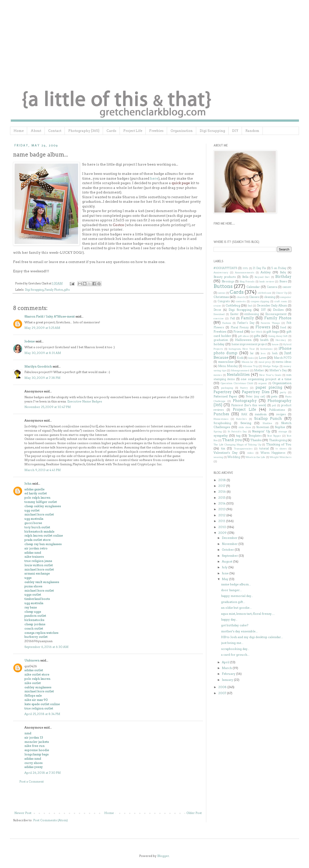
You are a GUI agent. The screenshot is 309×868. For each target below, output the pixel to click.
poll (274, 405)
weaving (218, 457)
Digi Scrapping (212, 131)
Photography (245, 401)
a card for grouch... (235, 655)
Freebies (156, 131)
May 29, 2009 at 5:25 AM (42, 328)
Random (252, 131)
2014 (222, 503)
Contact (55, 131)
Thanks (256, 440)
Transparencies (243, 449)
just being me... (232, 643)
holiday (219, 344)
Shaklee (267, 423)
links (251, 358)
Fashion (227, 323)
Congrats (224, 301)
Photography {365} (84, 131)
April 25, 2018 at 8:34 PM (42, 714)
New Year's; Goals (270, 375)
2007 (223, 693)
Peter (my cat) (255, 397)
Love (262, 358)
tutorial (264, 449)
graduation (221, 340)
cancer (287, 287)
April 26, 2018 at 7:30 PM (43, 773)
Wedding (234, 457)
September (230, 556)
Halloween (243, 340)
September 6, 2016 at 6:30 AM (46, 647)
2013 (222, 509)
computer (286, 297)
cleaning (270, 297)
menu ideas (284, 362)
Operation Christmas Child (237, 383)
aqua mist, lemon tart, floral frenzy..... (248, 614)
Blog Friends (247, 282)
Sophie (280, 427)
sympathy (221, 436)
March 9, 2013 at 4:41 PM (43, 470)
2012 (222, 515)
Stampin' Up (261, 431)
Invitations (266, 349)
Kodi (240, 358)
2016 (222, 492)
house (275, 344)
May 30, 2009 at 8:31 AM (43, 353)
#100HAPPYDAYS (225, 268)
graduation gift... (233, 602)
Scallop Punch (268, 419)
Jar (252, 353)
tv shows (281, 449)
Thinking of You (279, 444)
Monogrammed (240, 370)
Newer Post (23, 813)
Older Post (194, 813)
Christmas (221, 297)
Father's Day (246, 323)
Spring (218, 431)
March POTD (283, 358)
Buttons (223, 286)
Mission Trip (250, 366)
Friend (238, 331)
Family (247, 318)
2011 (222, 521)
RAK (244, 414)
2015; (245, 268)
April (226, 662)
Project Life (133, 131)
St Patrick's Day (237, 431)
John (28, 483)
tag (238, 436)
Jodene (30, 341)
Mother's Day (278, 370)
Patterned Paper (225, 396)
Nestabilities (238, 375)
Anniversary (221, 272)
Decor (217, 310)
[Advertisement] (108, 797)
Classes (254, 297)
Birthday (283, 277)
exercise (219, 318)
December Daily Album (272, 306)
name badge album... (236, 584)
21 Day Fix (259, 268)
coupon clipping (260, 301)
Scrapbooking (222, 423)
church (241, 297)
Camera (272, 287)
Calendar (253, 287)
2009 (223, 533)
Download (219, 314)
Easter (234, 314)
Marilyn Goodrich (38, 366)
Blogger (163, 856)
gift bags (273, 331)
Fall (233, 318)
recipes (281, 414)
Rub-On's (241, 419)
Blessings (228, 282)
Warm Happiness (273, 453)
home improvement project (249, 344)
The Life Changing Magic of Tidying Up (237, 445)
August (227, 561)
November (230, 544)
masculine (226, 362)
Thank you (232, 440)
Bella (245, 277)
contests (241, 301)
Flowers (263, 327)
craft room (281, 301)
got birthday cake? (235, 625)
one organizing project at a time (266, 379)
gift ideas (243, 336)
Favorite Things (270, 323)
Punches (221, 414)
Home (19, 131)
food (283, 327)
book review (267, 282)
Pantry (244, 388)
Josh (275, 353)
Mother (259, 370)
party (283, 392)
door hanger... (231, 590)
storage (283, 431)
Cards (111, 131)
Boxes (283, 282)
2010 (223, 527)
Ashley (266, 272)
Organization (182, 131)
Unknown (32, 660)
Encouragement (276, 314)
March (227, 668)
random (261, 414)
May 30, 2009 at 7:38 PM (42, 378)
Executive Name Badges (85, 401)
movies (218, 375)
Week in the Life (255, 457)
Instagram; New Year (242, 349)
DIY (235, 131)
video (250, 453)
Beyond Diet (262, 277)
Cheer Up (282, 293)
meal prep (265, 362)
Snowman (263, 427)
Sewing (246, 423)
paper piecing (269, 387)
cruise (217, 306)
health (264, 340)
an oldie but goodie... (236, 608)
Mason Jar (248, 362)
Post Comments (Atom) (50, 820)
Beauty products (225, 277)
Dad (250, 306)
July (225, 567)
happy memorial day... (237, 596)
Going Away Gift (278, 336)
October (228, 550)
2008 (223, 687)
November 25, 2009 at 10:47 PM (48, 407)
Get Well (256, 332)
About (36, 131)
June (226, 573)
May (225, 579)
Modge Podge (271, 366)
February (229, 674)
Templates (255, 436)
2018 (222, 480)
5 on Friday (279, 268)
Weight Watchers (280, 457)
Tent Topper (274, 436)
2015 (222, 498)
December (230, 538)
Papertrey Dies (256, 392)
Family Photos (54, 290)
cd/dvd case (265, 293)
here (154, 178)
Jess (263, 353)
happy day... (229, 619)
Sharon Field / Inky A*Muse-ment (49, 316)
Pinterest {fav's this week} (249, 405)
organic (263, 383)
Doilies (278, 310)
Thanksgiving (278, 440)
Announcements (245, 272)
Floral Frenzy (240, 327)
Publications (277, 410)
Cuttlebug (233, 305)
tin (223, 448)
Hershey (281, 340)
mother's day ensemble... (239, 631)
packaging (227, 388)
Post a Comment (32, 781)
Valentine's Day (226, 453)
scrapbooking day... (235, 649)
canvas (221, 293)
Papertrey (223, 392)
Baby (283, 272)
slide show (245, 427)
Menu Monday (228, 366)
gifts (67, 290)
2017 (222, 486)
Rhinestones (221, 419)
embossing (252, 314)
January (228, 680)
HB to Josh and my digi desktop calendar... (252, 637)
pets (274, 396)
